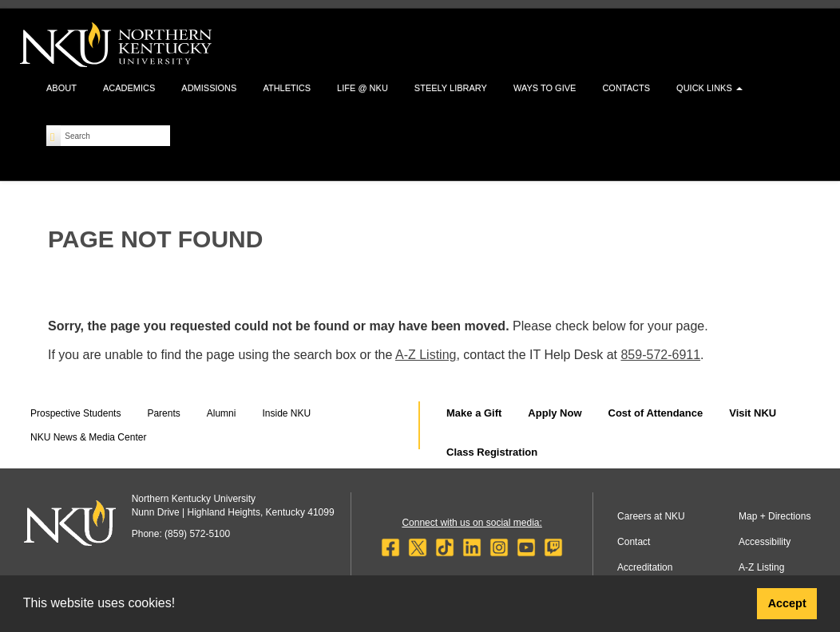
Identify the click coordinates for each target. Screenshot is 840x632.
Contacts (626, 88)
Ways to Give (545, 88)
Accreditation (645, 567)
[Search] (54, 136)
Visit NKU (753, 413)
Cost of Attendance (656, 413)
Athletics (287, 88)
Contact (634, 542)
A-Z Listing (426, 355)
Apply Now (555, 413)
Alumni (222, 413)
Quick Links (709, 88)
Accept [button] (787, 603)
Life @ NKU (363, 88)
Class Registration (492, 452)
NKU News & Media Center (88, 437)
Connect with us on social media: (472, 523)
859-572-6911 (660, 355)
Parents (163, 413)
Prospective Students (75, 413)
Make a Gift (474, 413)
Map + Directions (775, 516)
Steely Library (451, 88)
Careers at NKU (651, 516)
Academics (129, 88)
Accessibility (765, 542)
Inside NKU (286, 413)
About (61, 88)
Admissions (209, 88)
